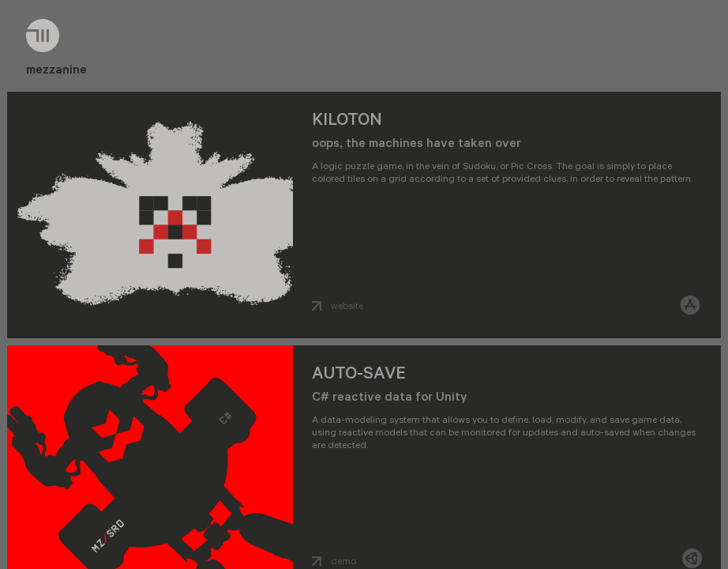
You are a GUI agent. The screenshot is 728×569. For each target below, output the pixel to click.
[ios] (690, 307)
